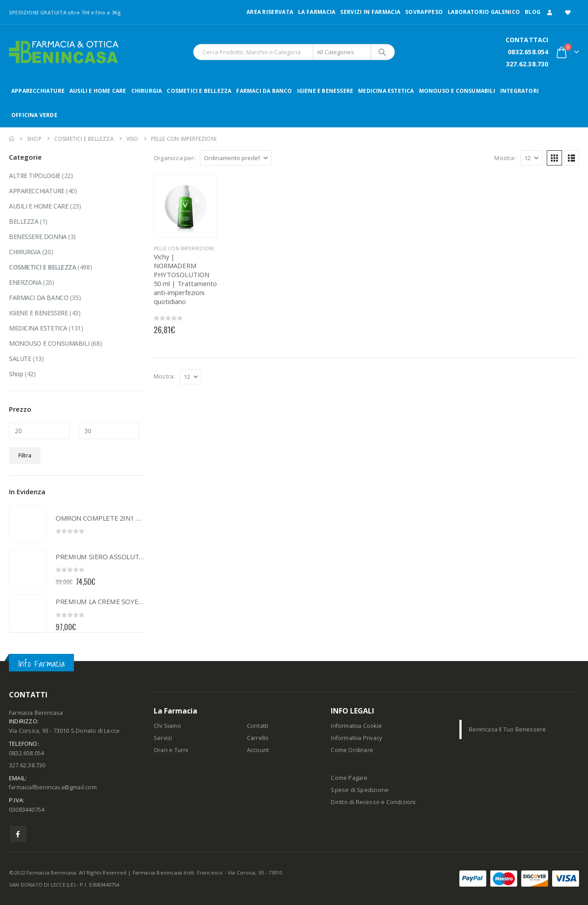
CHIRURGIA (147, 91)
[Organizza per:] (236, 158)
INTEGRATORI (519, 91)
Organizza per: (175, 158)
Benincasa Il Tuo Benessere (507, 729)
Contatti (258, 726)
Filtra (25, 455)
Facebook (18, 834)
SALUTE (20, 359)
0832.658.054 (528, 52)
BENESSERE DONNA (38, 237)
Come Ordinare (352, 750)
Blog (533, 12)
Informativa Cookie (356, 726)
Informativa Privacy (356, 738)
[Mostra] (531, 158)
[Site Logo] (64, 52)
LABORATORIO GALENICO (484, 12)
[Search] (382, 52)
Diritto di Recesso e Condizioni (373, 802)
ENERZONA (25, 282)
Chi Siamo (167, 726)
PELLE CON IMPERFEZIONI (184, 248)
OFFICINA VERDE (34, 115)
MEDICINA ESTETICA (386, 91)
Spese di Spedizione (360, 790)
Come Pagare (349, 778)
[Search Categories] (342, 52)
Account (258, 750)
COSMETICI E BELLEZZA (199, 91)
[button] (554, 158)
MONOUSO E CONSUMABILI (457, 91)
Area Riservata (270, 12)
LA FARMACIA (317, 12)
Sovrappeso (424, 12)
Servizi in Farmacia (370, 12)
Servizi (163, 738)
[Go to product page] (185, 206)
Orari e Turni (171, 750)
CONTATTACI (527, 40)
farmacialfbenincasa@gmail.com (53, 787)
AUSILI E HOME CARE (98, 91)
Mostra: (505, 158)
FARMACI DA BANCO (264, 91)
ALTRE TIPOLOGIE (35, 176)
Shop (16, 374)
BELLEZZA (24, 221)
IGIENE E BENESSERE (325, 91)
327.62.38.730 (527, 64)
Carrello (258, 738)
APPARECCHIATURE (38, 91)
